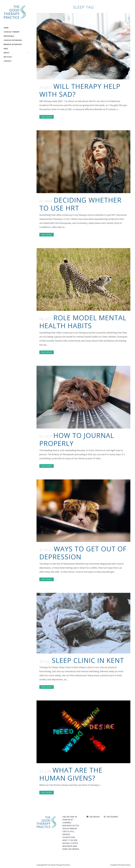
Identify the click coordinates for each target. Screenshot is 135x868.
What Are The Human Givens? (71, 774)
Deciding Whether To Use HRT (80, 204)
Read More (47, 117)
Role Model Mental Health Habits (83, 322)
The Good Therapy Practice (59, 865)
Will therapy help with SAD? (80, 90)
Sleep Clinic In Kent (88, 660)
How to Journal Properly (77, 439)
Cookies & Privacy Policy (120, 865)
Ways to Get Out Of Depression (83, 553)
